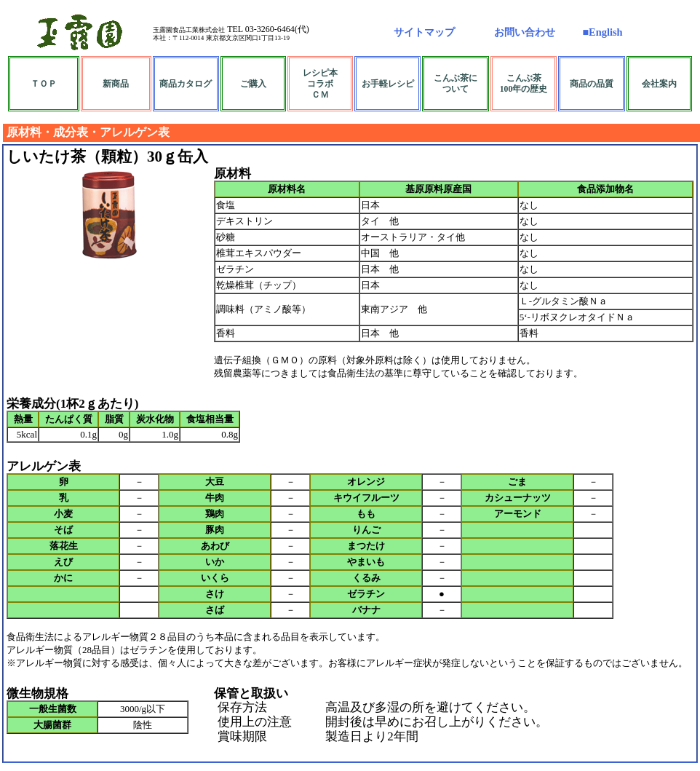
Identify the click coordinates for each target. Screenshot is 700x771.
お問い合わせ (525, 32)
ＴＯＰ (44, 84)
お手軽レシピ (388, 84)
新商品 (116, 84)
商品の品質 (592, 84)
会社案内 (659, 84)
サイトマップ (424, 32)
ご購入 (253, 84)
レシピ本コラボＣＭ (320, 84)
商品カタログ (186, 84)
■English (602, 32)
